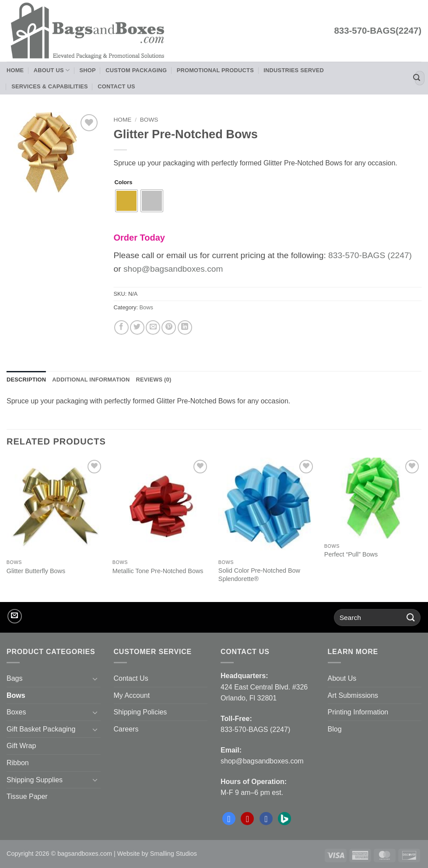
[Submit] (417, 78)
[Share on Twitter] (137, 327)
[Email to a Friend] (153, 327)
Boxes (16, 712)
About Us (52, 70)
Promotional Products (215, 70)
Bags (14, 678)
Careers (126, 729)
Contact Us (116, 86)
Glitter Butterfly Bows (36, 571)
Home (15, 70)
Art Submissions (353, 695)
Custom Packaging (136, 70)
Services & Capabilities (50, 86)
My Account (132, 695)
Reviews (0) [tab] (153, 380)
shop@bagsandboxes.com (173, 269)
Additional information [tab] (91, 380)
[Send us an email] (15, 616)
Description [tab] (26, 380)
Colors (124, 182)
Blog (335, 729)
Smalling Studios (174, 854)
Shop (88, 70)
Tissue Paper (27, 796)
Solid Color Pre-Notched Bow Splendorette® (259, 575)
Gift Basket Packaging (41, 729)
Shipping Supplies (35, 780)
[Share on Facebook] (121, 327)
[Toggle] (95, 679)
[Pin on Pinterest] (169, 327)
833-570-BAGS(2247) (378, 31)
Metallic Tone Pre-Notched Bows (158, 571)
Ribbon (18, 763)
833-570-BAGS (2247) (370, 255)
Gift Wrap (21, 746)
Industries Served (294, 70)
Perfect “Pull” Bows (351, 554)
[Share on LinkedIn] (185, 327)
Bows (149, 120)
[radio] (126, 201)
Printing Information (358, 712)
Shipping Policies (140, 712)
